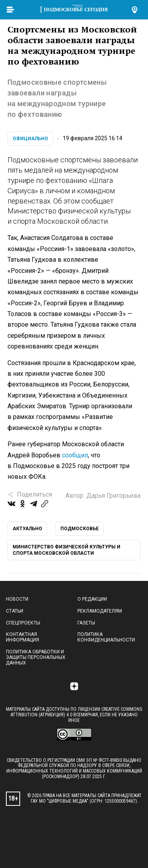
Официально (30, 139)
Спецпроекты (23, 623)
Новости (17, 599)
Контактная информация (22, 637)
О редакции (92, 599)
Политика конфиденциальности (106, 637)
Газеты (86, 623)
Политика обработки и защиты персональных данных (36, 657)
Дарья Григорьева (113, 496)
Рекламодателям (100, 611)
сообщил (75, 455)
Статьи (15, 611)
